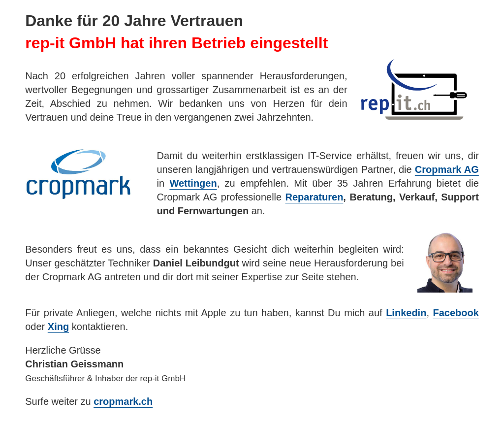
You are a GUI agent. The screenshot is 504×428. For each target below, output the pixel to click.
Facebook (456, 313)
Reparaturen (315, 197)
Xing (58, 327)
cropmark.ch (123, 401)
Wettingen (193, 183)
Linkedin (406, 313)
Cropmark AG (447, 169)
